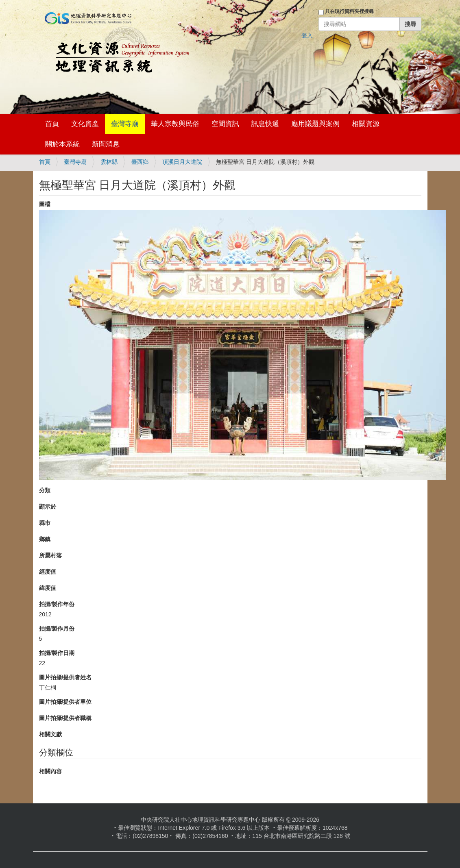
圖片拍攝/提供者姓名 (65, 677)
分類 (45, 490)
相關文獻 (50, 734)
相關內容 (50, 771)
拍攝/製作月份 (57, 629)
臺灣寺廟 (125, 124)
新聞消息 (106, 144)
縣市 (45, 523)
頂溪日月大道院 (182, 162)
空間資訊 (225, 124)
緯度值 (48, 588)
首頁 (52, 124)
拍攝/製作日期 (57, 653)
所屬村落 (50, 555)
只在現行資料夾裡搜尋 (349, 11)
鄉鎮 (45, 539)
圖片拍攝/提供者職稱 (65, 718)
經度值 (48, 572)
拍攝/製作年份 (57, 604)
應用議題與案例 (315, 124)
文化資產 (85, 124)
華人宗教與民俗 (175, 124)
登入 (307, 35)
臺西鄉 (140, 162)
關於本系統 (62, 144)
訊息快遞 (265, 124)
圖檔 (45, 204)
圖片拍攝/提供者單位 (65, 702)
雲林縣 (109, 162)
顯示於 (48, 507)
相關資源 (366, 124)
